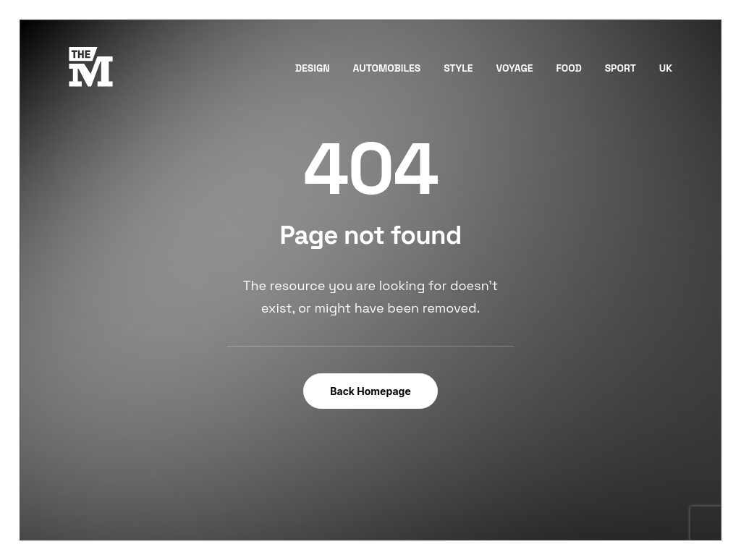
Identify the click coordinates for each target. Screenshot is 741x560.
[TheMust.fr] (91, 68)
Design (313, 68)
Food (568, 68)
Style (458, 68)
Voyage (514, 68)
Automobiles (386, 68)
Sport (621, 68)
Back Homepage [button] (370, 391)
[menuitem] (318, 68)
